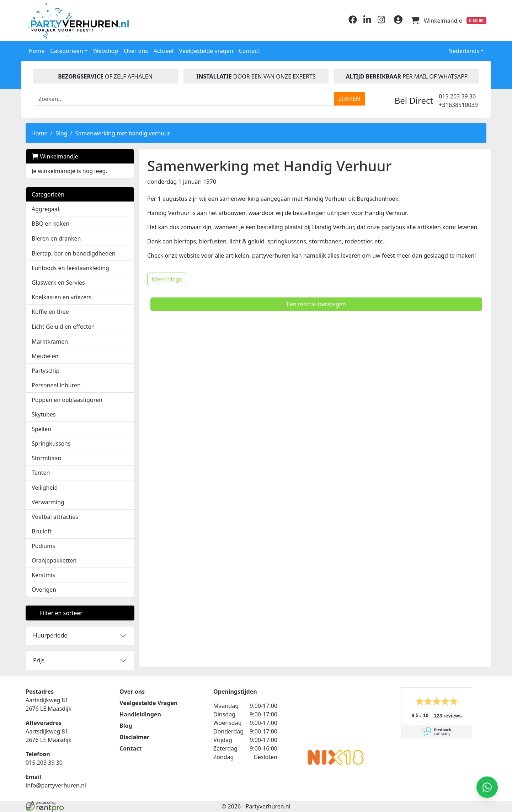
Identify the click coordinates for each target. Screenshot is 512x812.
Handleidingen (140, 714)
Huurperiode (50, 635)
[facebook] (353, 22)
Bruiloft (42, 531)
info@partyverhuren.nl (56, 785)
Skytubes (44, 414)
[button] (125, 238)
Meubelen (45, 356)
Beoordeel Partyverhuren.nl (336, 716)
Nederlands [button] (459, 51)
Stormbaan (47, 458)
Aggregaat (46, 209)
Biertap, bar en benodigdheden (74, 253)
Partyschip (46, 371)
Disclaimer (134, 737)
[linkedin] (367, 22)
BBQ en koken (50, 224)
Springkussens (51, 443)
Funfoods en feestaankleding (70, 268)
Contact (249, 51)
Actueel (164, 51)
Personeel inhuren (56, 385)
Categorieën (48, 194)
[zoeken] (349, 99)
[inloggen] (398, 21)
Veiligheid (45, 488)
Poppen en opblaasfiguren (67, 400)
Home (37, 51)
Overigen (44, 590)
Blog (61, 133)
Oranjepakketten (54, 560)
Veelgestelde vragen (206, 51)
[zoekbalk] (184, 99)
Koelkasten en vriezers (62, 297)
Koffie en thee (50, 312)
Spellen (41, 429)
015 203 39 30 (457, 96)
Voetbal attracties (55, 517)
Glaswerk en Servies (58, 283)
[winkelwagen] (449, 21)
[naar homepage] (80, 20)
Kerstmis (43, 575)
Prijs (39, 660)
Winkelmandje (55, 156)
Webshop (106, 51)
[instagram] (381, 22)
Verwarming (48, 502)
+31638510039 (458, 105)
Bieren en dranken (56, 238)
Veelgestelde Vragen (148, 703)
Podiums (43, 546)
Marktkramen (50, 342)
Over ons (136, 51)
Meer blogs (167, 279)
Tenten (41, 473)
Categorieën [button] (67, 51)
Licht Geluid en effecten (63, 327)
